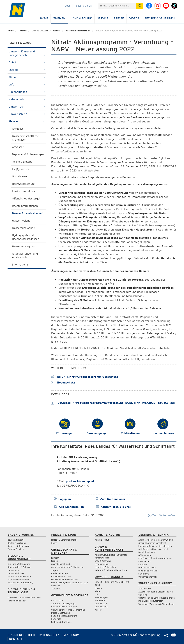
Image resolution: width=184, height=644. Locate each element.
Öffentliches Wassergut (26, 199)
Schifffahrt (143, 574)
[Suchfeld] (117, 6)
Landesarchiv (14, 570)
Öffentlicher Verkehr (148, 571)
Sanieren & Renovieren (19, 546)
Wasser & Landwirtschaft (78, 31)
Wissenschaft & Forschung (20, 583)
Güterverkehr (145, 555)
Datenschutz (49, 635)
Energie (27, 70)
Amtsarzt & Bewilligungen (64, 604)
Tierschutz (56, 589)
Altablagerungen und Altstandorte (25, 255)
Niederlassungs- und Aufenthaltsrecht (70, 583)
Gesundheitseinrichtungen (64, 607)
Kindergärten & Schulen (19, 567)
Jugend (55, 570)
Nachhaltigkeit (27, 92)
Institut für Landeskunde (19, 576)
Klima (27, 77)
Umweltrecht (27, 107)
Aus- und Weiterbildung (19, 564)
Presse (119, 18)
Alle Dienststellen (71, 507)
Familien (55, 558)
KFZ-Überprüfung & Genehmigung (155, 558)
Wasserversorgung (23, 246)
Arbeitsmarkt (145, 589)
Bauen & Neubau (16, 540)
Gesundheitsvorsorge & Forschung (68, 610)
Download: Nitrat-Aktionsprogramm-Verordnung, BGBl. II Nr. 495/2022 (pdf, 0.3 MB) (113, 403)
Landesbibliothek (16, 573)
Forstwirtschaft (102, 558)
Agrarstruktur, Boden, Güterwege (111, 555)
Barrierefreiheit (22, 635)
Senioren (56, 586)
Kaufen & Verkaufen (17, 543)
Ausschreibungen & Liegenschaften (156, 592)
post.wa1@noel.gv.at (80, 481)
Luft (27, 84)
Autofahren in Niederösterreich (153, 549)
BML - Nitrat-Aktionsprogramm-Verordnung (85, 377)
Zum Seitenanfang (162, 515)
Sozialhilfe (56, 619)
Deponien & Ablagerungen (28, 154)
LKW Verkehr (145, 561)
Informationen (21, 265)
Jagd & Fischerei (103, 561)
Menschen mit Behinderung (64, 579)
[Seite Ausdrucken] (173, 636)
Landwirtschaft (102, 564)
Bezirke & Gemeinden (160, 18)
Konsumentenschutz (61, 576)
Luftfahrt (143, 565)
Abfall (27, 62)
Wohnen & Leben (16, 549)
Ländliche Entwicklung (106, 567)
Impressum (71, 635)
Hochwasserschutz (23, 184)
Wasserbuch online (23, 228)
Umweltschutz (27, 114)
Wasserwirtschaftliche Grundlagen (25, 138)
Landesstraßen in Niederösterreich (155, 546)
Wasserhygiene (21, 221)
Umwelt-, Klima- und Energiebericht (27, 53)
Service (103, 18)
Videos (134, 18)
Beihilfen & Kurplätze (61, 622)
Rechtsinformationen (25, 206)
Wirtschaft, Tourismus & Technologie (156, 604)
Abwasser (18, 147)
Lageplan (65, 499)
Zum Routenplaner (113, 499)
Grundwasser (20, 176)
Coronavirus (57, 600)
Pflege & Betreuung (61, 613)
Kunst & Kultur (102, 540)
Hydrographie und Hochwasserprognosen (26, 237)
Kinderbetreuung (59, 573)
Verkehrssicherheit (147, 577)
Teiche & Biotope (22, 162)
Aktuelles (18, 129)
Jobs (68, 6)
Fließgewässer (21, 169)
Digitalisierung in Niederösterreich (24, 597)
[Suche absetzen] (140, 6)
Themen (59, 18)
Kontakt (16, 639)
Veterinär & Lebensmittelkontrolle (111, 570)
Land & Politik (81, 18)
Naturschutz (27, 99)
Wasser (57, 31)
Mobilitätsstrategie (147, 568)
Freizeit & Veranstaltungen (64, 540)
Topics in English (84, 6)
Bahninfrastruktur (147, 552)
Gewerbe (143, 595)
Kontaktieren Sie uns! (116, 507)
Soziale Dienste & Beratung (64, 616)
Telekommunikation (17, 601)
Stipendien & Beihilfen (18, 579)
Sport (54, 543)
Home (44, 18)
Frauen (55, 561)
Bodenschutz (63, 383)
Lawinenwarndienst (24, 191)
